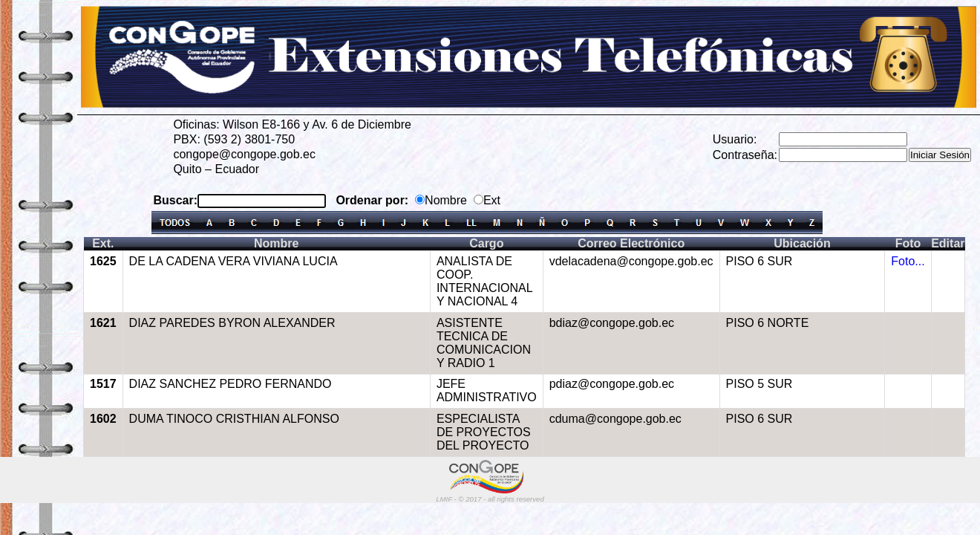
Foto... (908, 261)
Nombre (446, 200)
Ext (492, 200)
